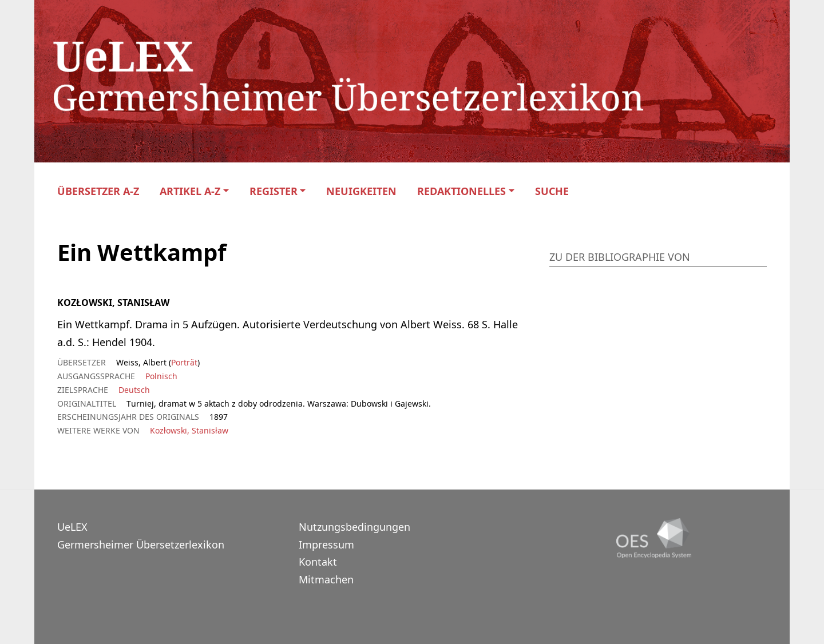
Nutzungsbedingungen (354, 527)
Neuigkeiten (361, 191)
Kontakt (318, 562)
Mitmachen (326, 579)
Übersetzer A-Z (98, 191)
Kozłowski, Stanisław (189, 430)
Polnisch (161, 376)
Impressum (326, 544)
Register (274, 191)
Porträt (184, 362)
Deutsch (134, 390)
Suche (552, 191)
